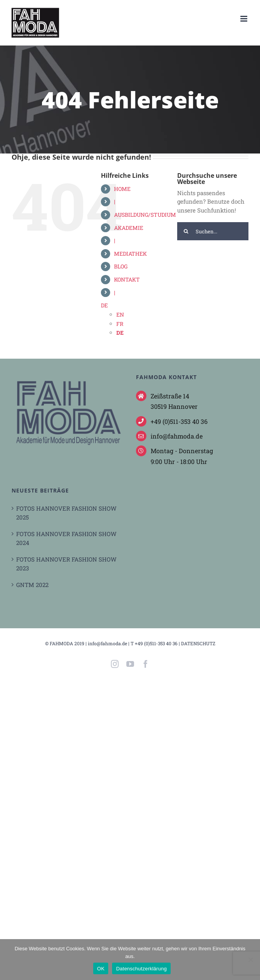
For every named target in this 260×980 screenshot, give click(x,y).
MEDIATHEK (130, 254)
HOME (122, 189)
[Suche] (186, 231)
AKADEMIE (129, 228)
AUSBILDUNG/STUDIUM (145, 215)
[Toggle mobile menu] (244, 19)
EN (120, 315)
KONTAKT (127, 279)
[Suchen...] (213, 231)
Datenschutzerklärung (141, 969)
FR (120, 324)
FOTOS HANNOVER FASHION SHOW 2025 (66, 513)
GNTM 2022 (32, 585)
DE (104, 305)
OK (101, 969)
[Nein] (250, 960)
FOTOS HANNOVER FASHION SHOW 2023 (66, 564)
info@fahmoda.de (107, 643)
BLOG (121, 266)
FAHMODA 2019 (67, 643)
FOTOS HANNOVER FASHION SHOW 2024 (66, 538)
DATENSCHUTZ (198, 643)
